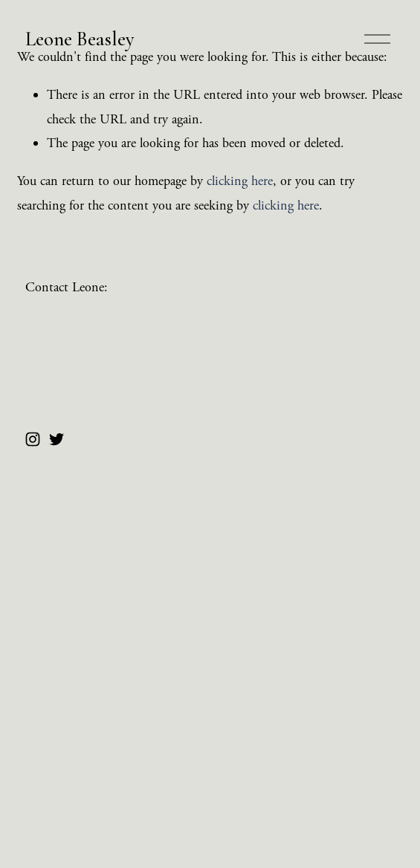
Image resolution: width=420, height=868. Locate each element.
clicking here (240, 181)
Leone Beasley (80, 39)
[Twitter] (56, 439)
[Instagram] (33, 439)
